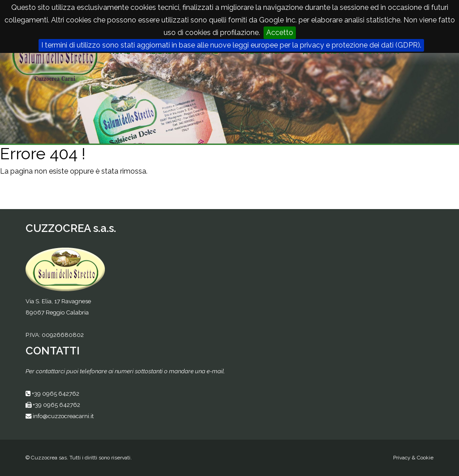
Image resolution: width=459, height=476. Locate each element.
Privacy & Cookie (413, 458)
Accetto (280, 33)
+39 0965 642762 (56, 393)
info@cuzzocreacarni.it (63, 416)
